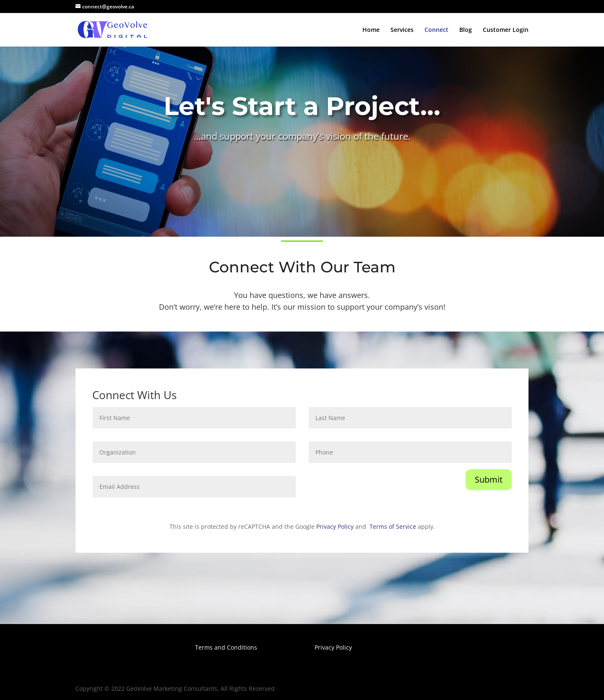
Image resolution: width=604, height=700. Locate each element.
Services (402, 30)
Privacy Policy (335, 526)
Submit (489, 479)
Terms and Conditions (226, 647)
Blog (466, 30)
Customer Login (506, 30)
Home (371, 30)
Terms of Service (393, 526)
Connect (436, 30)
